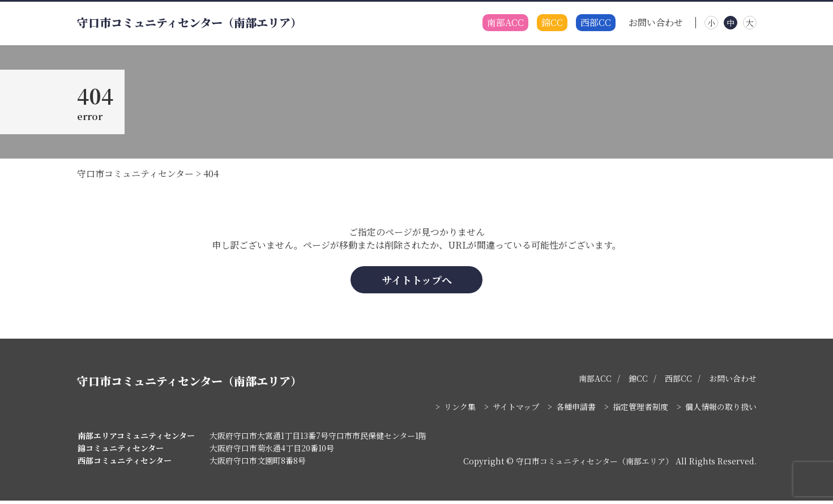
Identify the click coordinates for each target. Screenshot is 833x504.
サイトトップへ (417, 283)
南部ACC (505, 23)
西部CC (596, 23)
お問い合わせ (656, 23)
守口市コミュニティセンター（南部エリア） (189, 23)
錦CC (552, 23)
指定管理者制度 (640, 410)
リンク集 (460, 410)
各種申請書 (576, 410)
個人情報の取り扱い (721, 410)
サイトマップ (516, 410)
